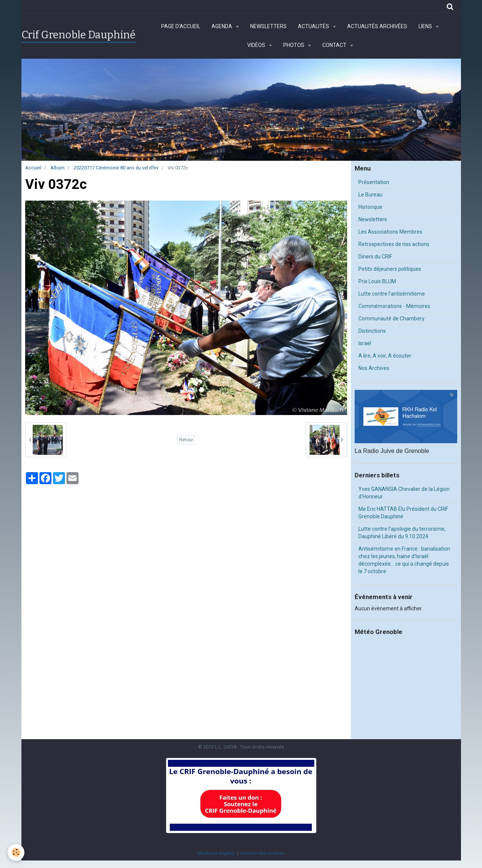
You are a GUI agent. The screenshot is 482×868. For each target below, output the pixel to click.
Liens (426, 26)
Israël (365, 343)
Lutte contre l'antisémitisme (392, 294)
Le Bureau (370, 195)
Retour (186, 440)
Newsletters (268, 26)
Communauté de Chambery (391, 319)
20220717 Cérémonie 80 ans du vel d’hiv (116, 168)
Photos (294, 45)
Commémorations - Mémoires (394, 306)
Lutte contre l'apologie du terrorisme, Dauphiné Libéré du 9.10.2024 (402, 533)
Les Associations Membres (390, 232)
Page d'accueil (181, 26)
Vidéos (257, 45)
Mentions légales (216, 853)
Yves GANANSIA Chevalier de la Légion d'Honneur (404, 493)
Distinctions (372, 331)
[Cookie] (16, 852)
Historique (370, 207)
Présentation (374, 182)
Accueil (33, 168)
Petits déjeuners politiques (390, 269)
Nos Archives (374, 368)
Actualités (314, 26)
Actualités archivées (377, 26)
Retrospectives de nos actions (394, 244)
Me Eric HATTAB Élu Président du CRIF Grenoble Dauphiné (403, 513)
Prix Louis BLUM (377, 281)
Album (57, 168)
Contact (335, 45)
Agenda (222, 26)
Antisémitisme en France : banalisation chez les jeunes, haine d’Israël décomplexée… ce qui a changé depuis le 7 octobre (404, 560)
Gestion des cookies (263, 853)
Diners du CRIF (375, 257)
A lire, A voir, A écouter (385, 356)
